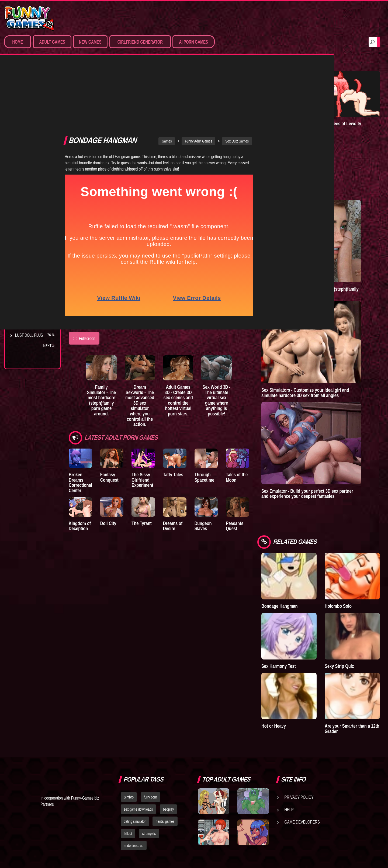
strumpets (149, 757)
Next (49, 346)
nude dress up (134, 769)
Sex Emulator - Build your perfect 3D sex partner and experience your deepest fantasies (332, 451)
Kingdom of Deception (80, 456)
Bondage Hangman (306, 552)
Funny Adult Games (212, 70)
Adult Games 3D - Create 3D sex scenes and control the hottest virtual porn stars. (195, 331)
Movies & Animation (33, 113)
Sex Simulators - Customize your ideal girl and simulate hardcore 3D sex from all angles (332, 357)
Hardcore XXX (29, 133)
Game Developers (302, 746)
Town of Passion (31, 325)
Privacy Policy (299, 721)
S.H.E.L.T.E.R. (26, 281)
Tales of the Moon (259, 404)
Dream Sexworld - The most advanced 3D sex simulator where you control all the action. (150, 334)
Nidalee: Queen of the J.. (30, 313)
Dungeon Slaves (221, 456)
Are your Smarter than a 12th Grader (356, 652)
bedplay (168, 733)
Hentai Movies (28, 163)
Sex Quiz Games (250, 70)
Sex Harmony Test (306, 601)
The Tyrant (26, 261)
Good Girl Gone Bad (34, 251)
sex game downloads (138, 733)
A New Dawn (300, 112)
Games (180, 70)
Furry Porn (26, 143)
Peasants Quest (257, 456)
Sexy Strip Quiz (353, 601)
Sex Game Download (34, 153)
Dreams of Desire (32, 301)
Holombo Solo (352, 552)
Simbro (129, 721)
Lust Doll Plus (29, 335)
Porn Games (27, 93)
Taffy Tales (187, 401)
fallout (128, 757)
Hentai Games (28, 123)
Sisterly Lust (28, 291)
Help (289, 733)
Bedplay (23, 271)
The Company (27, 231)
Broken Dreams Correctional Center (80, 409)
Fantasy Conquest (114, 404)
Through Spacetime (222, 404)
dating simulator (135, 745)
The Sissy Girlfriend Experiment (151, 406)
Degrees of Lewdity (34, 221)
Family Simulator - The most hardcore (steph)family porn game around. (106, 328)
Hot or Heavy (301, 650)
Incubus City (27, 241)
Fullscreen (84, 267)
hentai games (165, 745)
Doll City (113, 453)
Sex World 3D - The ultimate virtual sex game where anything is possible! (239, 331)
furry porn (150, 721)
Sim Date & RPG (29, 103)
